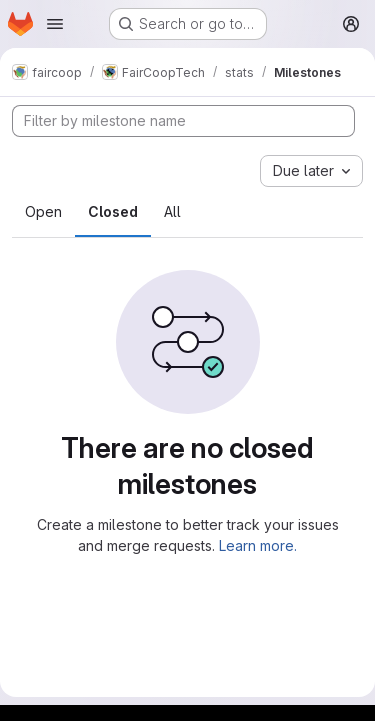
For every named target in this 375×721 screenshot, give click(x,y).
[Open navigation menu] (55, 24)
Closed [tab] (113, 211)
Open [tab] (43, 211)
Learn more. (258, 545)
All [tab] (172, 211)
